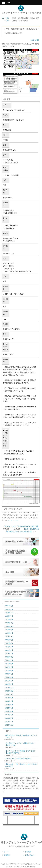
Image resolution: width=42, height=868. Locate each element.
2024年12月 (10, 623)
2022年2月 (9, 684)
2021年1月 (9, 722)
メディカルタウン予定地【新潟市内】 (19, 759)
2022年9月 (9, 660)
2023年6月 (9, 650)
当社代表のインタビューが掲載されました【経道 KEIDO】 (20, 744)
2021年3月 (9, 715)
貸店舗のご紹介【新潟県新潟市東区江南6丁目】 (22, 526)
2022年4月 (9, 677)
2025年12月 (10, 613)
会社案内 (28, 852)
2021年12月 (10, 688)
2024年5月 (9, 630)
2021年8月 (9, 698)
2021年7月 (9, 701)
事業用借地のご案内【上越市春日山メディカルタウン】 (21, 736)
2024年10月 (10, 626)
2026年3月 (9, 609)
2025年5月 (9, 620)
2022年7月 (9, 667)
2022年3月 (9, 681)
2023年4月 (9, 654)
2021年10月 (10, 694)
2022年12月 (10, 657)
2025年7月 (9, 616)
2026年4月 (9, 606)
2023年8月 (9, 643)
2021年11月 (10, 691)
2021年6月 (9, 704)
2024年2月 (9, 633)
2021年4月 (9, 711)
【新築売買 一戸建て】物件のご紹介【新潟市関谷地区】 (21, 765)
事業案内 (7, 855)
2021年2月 (9, 718)
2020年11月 (10, 725)
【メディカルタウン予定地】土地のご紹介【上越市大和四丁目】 (20, 752)
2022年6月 (9, 671)
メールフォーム (13, 520)
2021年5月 (9, 708)
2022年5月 (9, 674)
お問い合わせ (30, 855)
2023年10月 (10, 637)
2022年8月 (9, 664)
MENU (8, 3)
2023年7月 (9, 647)
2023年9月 (9, 640)
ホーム (6, 852)
